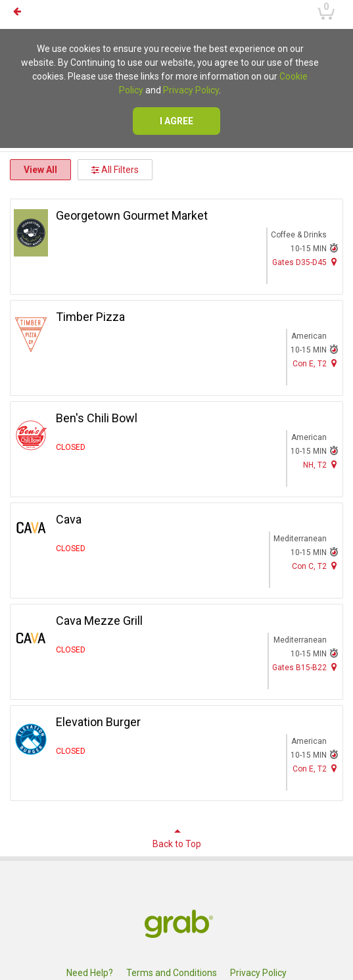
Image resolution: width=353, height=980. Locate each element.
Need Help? (90, 973)
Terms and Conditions (172, 973)
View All (40, 170)
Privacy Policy (191, 90)
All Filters (115, 170)
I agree (176, 121)
